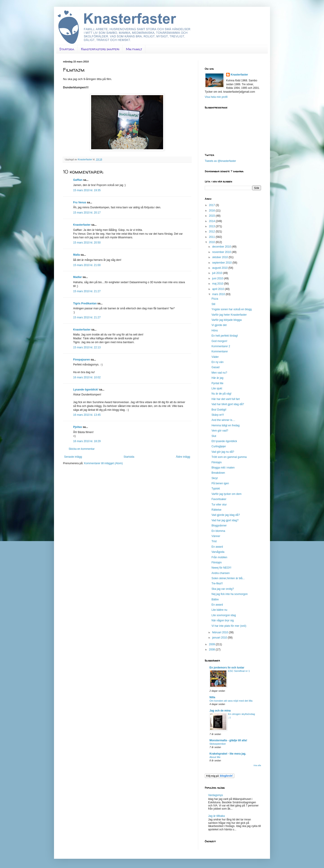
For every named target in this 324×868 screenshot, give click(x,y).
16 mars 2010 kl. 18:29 (87, 441)
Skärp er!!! (218, 415)
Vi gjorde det (219, 325)
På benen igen (220, 483)
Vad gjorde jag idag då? (226, 515)
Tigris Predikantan (85, 303)
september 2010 (222, 263)
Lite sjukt (217, 388)
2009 (212, 644)
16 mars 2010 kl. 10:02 (87, 377)
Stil (213, 304)
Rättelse (216, 510)
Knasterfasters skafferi (100, 49)
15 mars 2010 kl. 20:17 (87, 213)
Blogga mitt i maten (223, 468)
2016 (212, 211)
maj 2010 (218, 284)
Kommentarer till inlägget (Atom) (103, 463)
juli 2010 (218, 273)
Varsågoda (218, 552)
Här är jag (217, 378)
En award (217, 547)
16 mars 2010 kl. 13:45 (87, 415)
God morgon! (219, 341)
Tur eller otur (219, 505)
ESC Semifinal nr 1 (239, 671)
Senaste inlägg (73, 457)
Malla (76, 255)
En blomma (218, 531)
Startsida (67, 49)
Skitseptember (218, 744)
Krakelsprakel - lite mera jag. (228, 754)
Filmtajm (217, 462)
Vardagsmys (216, 795)
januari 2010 (220, 638)
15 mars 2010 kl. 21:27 (87, 291)
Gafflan (78, 180)
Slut (214, 436)
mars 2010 (219, 294)
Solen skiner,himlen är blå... (228, 578)
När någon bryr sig (223, 620)
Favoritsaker (219, 499)
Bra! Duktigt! (219, 410)
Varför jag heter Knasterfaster (229, 315)
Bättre (215, 599)
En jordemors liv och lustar (227, 668)
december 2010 (222, 247)
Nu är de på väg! (222, 394)
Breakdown (218, 473)
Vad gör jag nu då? (223, 452)
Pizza (215, 299)
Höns (215, 331)
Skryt (215, 478)
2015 (212, 216)
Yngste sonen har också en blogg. (232, 309)
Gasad (215, 367)
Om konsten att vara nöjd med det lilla (231, 701)
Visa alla (257, 765)
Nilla (212, 697)
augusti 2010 (220, 268)
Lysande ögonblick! (86, 390)
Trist (214, 541)
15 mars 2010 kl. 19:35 (87, 190)
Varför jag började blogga (227, 320)
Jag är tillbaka (216, 816)
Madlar (78, 277)
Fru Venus (80, 202)
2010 (212, 242)
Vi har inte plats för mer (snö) (229, 626)
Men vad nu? (219, 373)
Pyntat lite (217, 383)
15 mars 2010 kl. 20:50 (87, 243)
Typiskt (216, 489)
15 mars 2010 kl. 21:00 (87, 265)
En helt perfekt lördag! (225, 336)
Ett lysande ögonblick (224, 441)
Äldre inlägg (183, 457)
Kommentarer (220, 351)
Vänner (216, 536)
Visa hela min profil (216, 97)
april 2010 (218, 289)
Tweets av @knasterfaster (220, 161)
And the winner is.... (223, 420)
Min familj (134, 49)
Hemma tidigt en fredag (226, 425)
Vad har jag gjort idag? (225, 520)
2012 (212, 232)
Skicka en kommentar (82, 449)
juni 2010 (218, 278)
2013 (212, 226)
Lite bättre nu (219, 610)
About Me (215, 757)
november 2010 (222, 252)
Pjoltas (78, 427)
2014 (212, 221)
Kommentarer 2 (221, 346)
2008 (212, 650)
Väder (215, 357)
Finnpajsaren (82, 360)
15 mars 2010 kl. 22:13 (87, 347)
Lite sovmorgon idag (224, 615)
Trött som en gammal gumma (229, 457)
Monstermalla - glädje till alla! (228, 740)
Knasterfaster (82, 225)
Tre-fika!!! (217, 583)
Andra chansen (221, 573)
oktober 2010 (220, 257)
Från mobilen (219, 557)
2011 (212, 237)
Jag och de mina (220, 711)
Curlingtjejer (219, 446)
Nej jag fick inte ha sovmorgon (230, 594)
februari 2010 (220, 632)
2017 (212, 205)
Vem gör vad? (220, 431)
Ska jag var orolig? (223, 589)
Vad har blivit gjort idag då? (228, 404)
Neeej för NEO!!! (221, 568)
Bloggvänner (219, 526)
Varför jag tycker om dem (226, 494)
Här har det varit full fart (226, 399)
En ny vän (217, 362)
